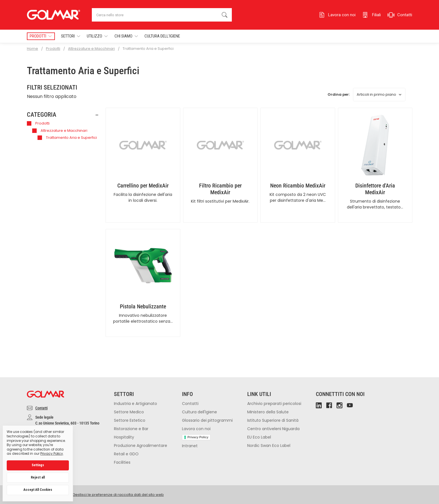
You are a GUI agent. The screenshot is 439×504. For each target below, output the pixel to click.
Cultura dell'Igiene (162, 36)
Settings (38, 465)
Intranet (190, 446)
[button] (63, 115)
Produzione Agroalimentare (141, 446)
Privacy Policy (198, 437)
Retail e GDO (126, 454)
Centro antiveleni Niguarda (273, 429)
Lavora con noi (196, 429)
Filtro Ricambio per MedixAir (220, 189)
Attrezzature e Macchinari (60, 131)
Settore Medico (129, 412)
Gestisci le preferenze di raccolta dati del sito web (118, 495)
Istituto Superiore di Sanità (273, 420)
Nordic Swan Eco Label (269, 446)
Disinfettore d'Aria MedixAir (375, 189)
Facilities (122, 462)
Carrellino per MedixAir (143, 186)
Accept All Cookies (38, 490)
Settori (71, 36)
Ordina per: (339, 94)
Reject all (38, 477)
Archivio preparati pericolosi (274, 404)
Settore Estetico (130, 420)
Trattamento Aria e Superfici (67, 138)
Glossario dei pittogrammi (207, 420)
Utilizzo (97, 36)
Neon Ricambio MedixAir (298, 186)
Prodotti (38, 123)
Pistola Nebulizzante (143, 306)
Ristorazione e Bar (131, 429)
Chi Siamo (126, 36)
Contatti (41, 408)
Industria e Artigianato (136, 404)
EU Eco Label (259, 437)
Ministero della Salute (268, 412)
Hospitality (124, 437)
